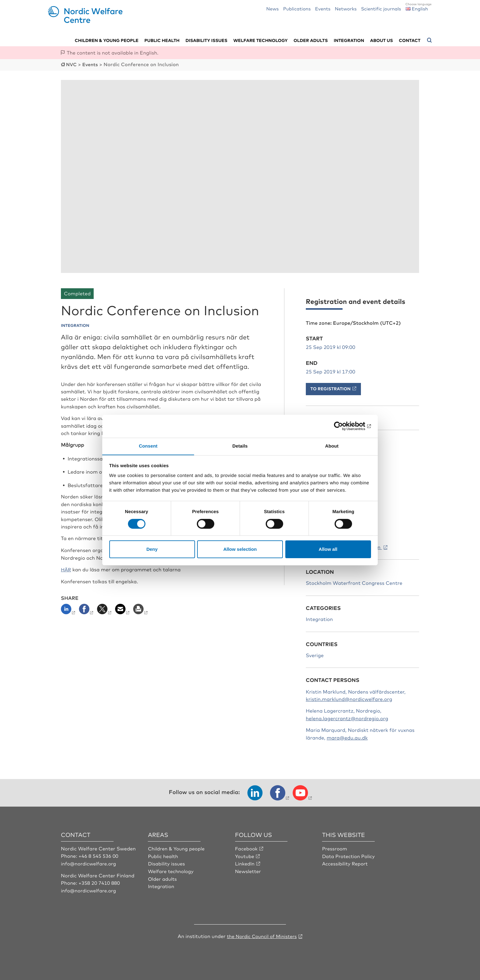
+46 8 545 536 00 (99, 855)
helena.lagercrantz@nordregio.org (347, 718)
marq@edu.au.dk (347, 737)
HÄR (66, 569)
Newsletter (248, 870)
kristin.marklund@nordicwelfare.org (349, 698)
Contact (410, 40)
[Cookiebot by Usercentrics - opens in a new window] (344, 426)
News (273, 8)
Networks (346, 8)
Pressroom (335, 848)
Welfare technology (261, 40)
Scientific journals (381, 8)
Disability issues (206, 40)
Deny (152, 549)
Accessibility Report (346, 863)
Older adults (311, 40)
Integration (349, 40)
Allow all (328, 549)
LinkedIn (245, 863)
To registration (330, 388)
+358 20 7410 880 (100, 882)
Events (323, 8)
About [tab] (332, 446)
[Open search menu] (429, 40)
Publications (297, 8)
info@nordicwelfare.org (89, 863)
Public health (162, 40)
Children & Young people (177, 848)
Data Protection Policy (349, 855)
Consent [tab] (148, 446)
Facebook (247, 848)
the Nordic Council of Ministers (262, 935)
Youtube (245, 855)
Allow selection (240, 549)
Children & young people (107, 40)
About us (382, 40)
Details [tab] (240, 446)
